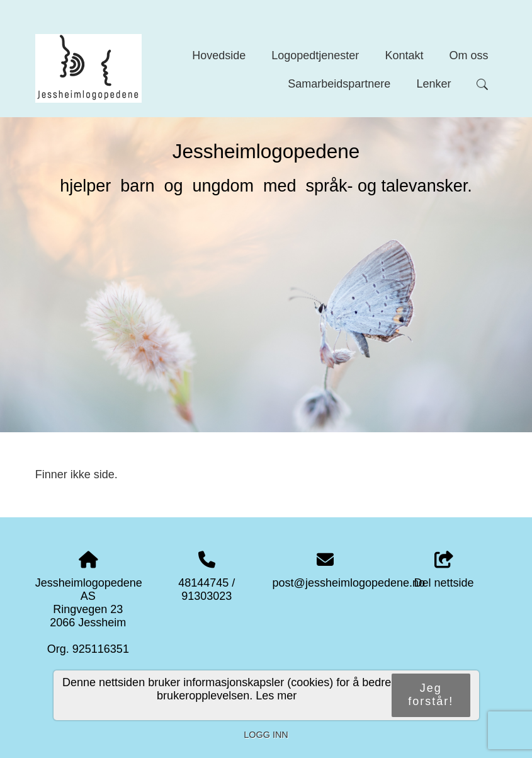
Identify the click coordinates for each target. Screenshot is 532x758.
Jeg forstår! (431, 695)
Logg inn (266, 735)
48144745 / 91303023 (207, 589)
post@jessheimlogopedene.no (349, 583)
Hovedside (219, 55)
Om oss (468, 55)
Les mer (276, 696)
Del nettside (444, 571)
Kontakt (404, 55)
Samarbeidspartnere (339, 84)
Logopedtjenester (315, 55)
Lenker (433, 84)
